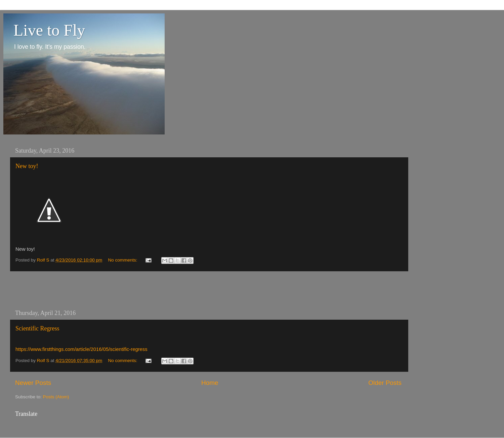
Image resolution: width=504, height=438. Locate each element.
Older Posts (385, 383)
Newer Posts (33, 383)
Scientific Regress (37, 328)
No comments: (123, 260)
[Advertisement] (208, 290)
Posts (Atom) (56, 397)
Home (210, 383)
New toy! (27, 166)
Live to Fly (49, 30)
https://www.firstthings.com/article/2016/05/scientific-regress (81, 349)
